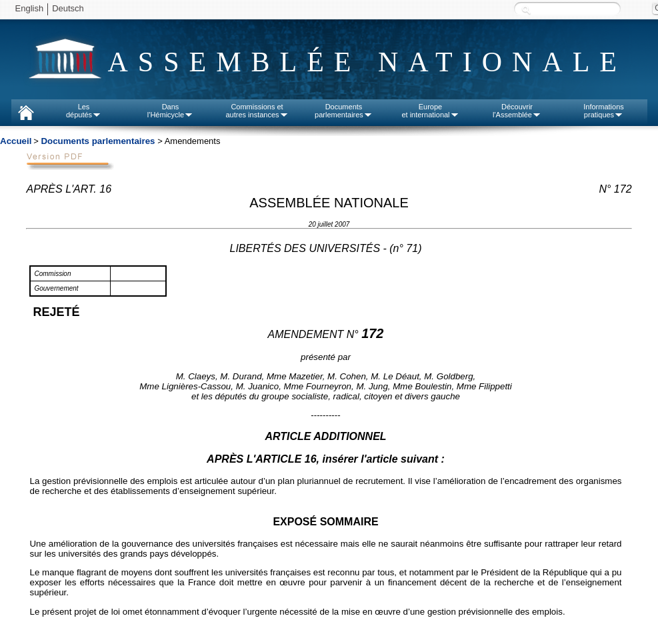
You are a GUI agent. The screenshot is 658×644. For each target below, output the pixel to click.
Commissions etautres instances (257, 111)
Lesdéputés (84, 111)
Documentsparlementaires (344, 111)
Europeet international (430, 111)
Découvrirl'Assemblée (517, 111)
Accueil (16, 141)
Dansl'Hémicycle (170, 111)
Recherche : (526, 10)
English (30, 8)
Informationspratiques (604, 111)
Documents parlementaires (98, 141)
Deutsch (68, 8)
